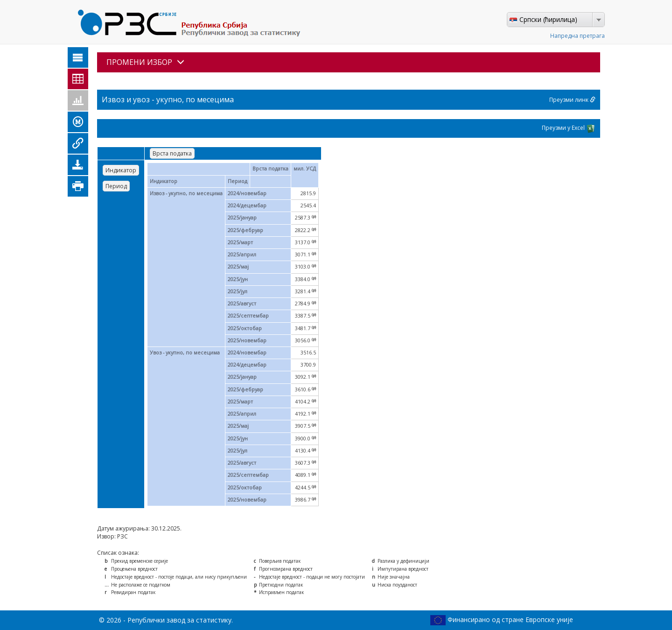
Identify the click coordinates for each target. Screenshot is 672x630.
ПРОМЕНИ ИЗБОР (145, 62)
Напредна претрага (577, 36)
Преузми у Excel (569, 128)
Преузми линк (572, 100)
